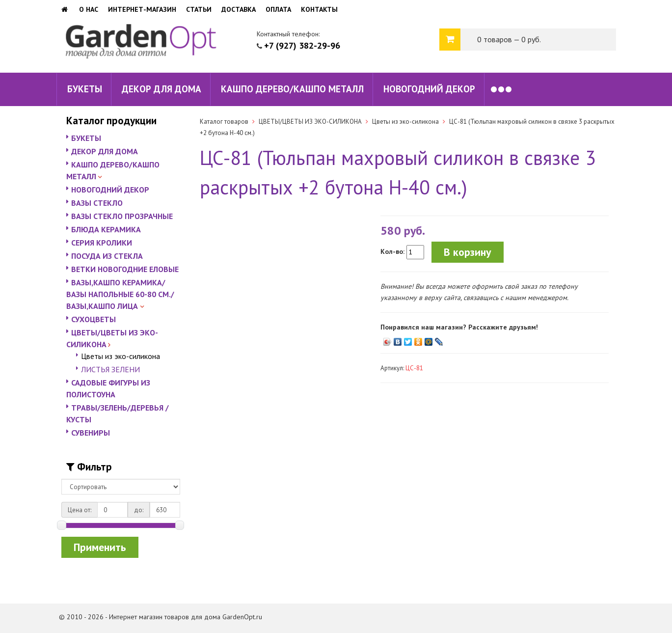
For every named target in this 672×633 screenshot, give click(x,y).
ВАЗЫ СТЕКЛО (97, 203)
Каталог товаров (224, 122)
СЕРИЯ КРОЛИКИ (102, 243)
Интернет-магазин (142, 9)
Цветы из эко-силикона (121, 356)
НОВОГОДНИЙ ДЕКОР (429, 89)
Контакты (319, 9)
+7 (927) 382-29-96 (302, 45)
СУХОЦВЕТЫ (94, 319)
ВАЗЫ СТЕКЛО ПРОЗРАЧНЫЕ (122, 216)
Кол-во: (392, 251)
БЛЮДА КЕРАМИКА (106, 229)
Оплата (278, 9)
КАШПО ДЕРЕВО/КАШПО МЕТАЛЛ (292, 89)
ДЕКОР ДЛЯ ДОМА (161, 89)
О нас (89, 9)
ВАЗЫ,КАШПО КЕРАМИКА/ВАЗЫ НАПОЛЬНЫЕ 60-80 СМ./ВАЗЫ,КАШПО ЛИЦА (120, 294)
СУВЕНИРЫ (91, 433)
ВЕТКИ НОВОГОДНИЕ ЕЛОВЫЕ (125, 269)
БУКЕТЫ (85, 89)
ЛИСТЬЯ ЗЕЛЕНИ (110, 369)
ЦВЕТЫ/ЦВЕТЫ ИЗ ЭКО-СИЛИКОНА (310, 122)
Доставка (239, 9)
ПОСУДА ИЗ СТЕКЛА (107, 256)
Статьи (199, 9)
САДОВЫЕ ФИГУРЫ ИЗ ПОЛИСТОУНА (108, 388)
